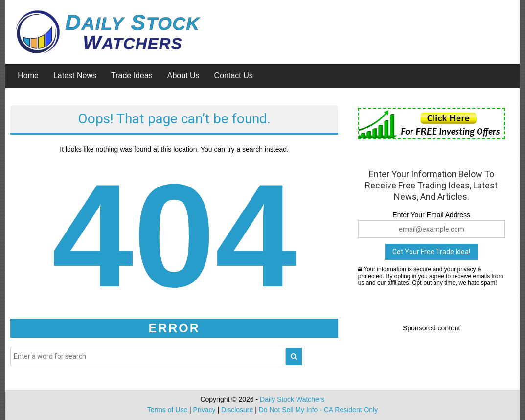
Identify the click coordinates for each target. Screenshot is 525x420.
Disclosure (237, 410)
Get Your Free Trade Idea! (431, 252)
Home (28, 76)
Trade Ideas (132, 76)
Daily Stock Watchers (292, 399)
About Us (183, 76)
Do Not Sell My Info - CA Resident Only (319, 410)
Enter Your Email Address (431, 215)
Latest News (75, 76)
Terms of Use (167, 410)
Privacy (205, 410)
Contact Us (234, 76)
